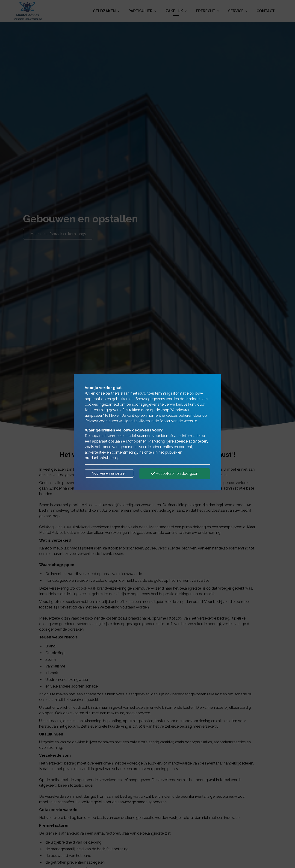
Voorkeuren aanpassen (109, 473)
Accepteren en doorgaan (175, 474)
